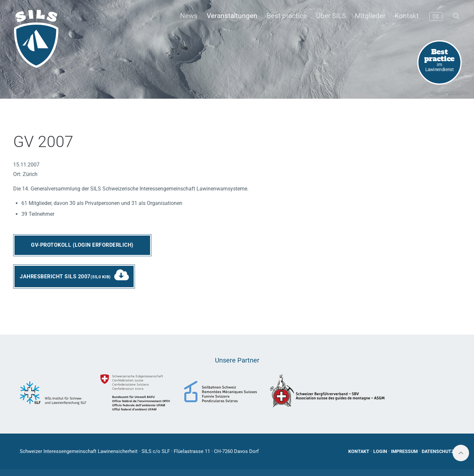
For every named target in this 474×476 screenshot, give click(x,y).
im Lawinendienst (440, 59)
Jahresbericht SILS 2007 (65, 276)
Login (380, 451)
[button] (456, 16)
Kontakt (359, 451)
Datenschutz (438, 451)
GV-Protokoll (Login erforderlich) (82, 245)
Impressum (404, 451)
